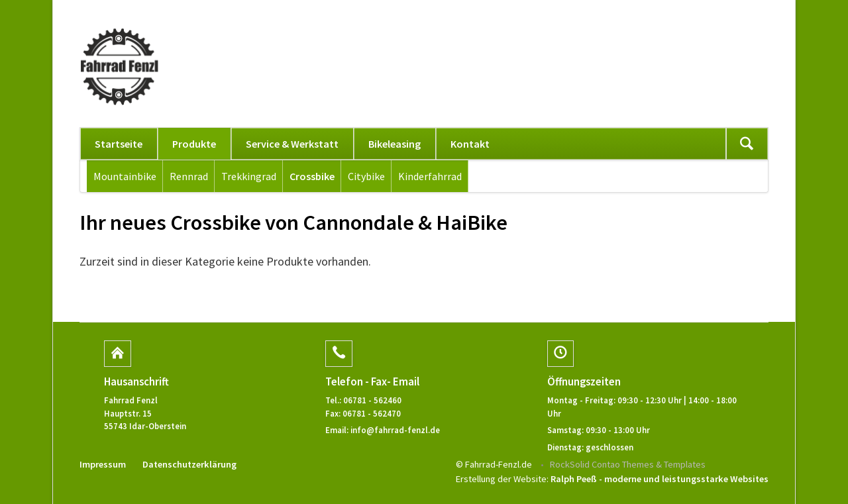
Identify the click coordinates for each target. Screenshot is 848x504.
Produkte (194, 144)
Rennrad (189, 176)
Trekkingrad (249, 176)
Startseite (119, 144)
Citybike (366, 176)
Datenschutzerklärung (189, 464)
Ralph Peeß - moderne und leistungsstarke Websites (660, 479)
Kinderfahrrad (430, 176)
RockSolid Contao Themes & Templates (628, 464)
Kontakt (470, 144)
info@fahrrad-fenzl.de (395, 430)
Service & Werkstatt (292, 144)
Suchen (747, 144)
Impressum (103, 464)
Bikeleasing (395, 144)
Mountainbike (125, 176)
